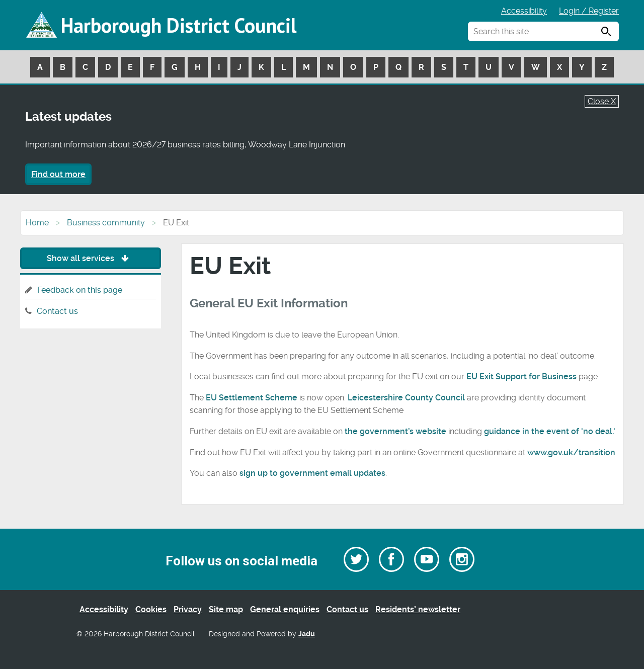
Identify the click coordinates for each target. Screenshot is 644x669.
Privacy (188, 609)
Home (37, 223)
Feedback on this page (80, 290)
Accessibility (524, 11)
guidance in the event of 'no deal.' (550, 431)
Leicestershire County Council (406, 398)
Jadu (307, 634)
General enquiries (285, 609)
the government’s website (395, 431)
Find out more (58, 174)
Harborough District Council (179, 25)
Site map (226, 609)
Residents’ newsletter (418, 609)
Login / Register (589, 11)
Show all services (90, 258)
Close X (602, 101)
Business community (106, 223)
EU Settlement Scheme (252, 398)
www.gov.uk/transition (571, 452)
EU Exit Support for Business (521, 377)
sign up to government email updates (312, 473)
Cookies (151, 609)
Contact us (57, 311)
